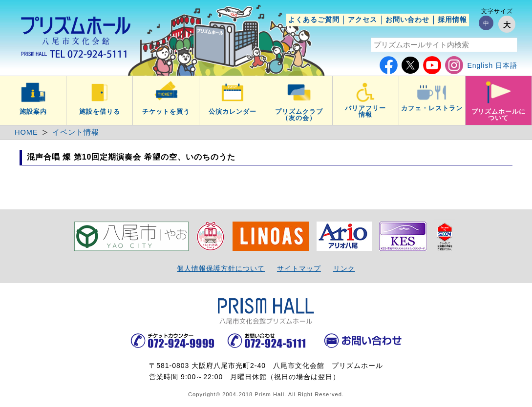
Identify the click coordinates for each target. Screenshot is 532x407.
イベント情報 (76, 132)
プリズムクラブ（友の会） (299, 115)
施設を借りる (100, 112)
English (480, 65)
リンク (344, 268)
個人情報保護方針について (221, 268)
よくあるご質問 (314, 20)
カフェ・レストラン (432, 108)
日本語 (506, 65)
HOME (26, 132)
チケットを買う (166, 112)
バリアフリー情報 (365, 112)
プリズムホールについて (499, 115)
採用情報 (452, 20)
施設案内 (33, 112)
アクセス (362, 20)
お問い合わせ (407, 20)
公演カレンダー (233, 112)
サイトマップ (299, 268)
